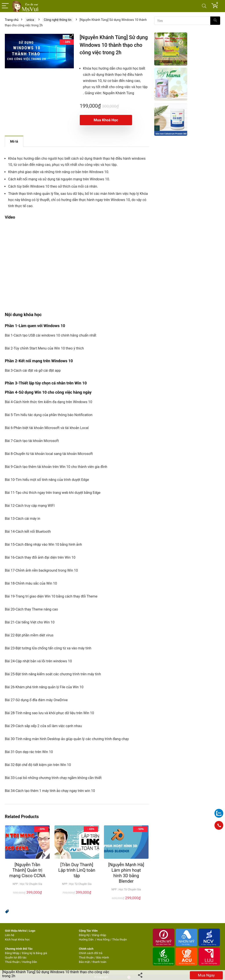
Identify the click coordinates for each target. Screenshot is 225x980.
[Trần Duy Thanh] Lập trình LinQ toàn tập (77, 870)
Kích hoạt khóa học (17, 939)
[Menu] (5, 6)
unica (30, 20)
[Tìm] (215, 21)
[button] (72, 36)
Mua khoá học (105, 120)
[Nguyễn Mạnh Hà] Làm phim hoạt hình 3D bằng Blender (126, 873)
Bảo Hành (103, 957)
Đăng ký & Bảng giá (34, 953)
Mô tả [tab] (14, 141)
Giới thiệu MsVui (16, 931)
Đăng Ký (85, 935)
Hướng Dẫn (87, 939)
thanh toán (99, 962)
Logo (32, 931)
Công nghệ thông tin (58, 20)
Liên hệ (9, 935)
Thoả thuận (12, 962)
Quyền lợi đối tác (16, 957)
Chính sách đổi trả (91, 953)
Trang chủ (12, 20)
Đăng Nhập (12, 953)
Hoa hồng (103, 939)
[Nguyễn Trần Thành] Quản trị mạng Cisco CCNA (27, 870)
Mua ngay (206, 975)
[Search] (204, 6)
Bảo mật (84, 962)
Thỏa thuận (119, 939)
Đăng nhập (99, 935)
